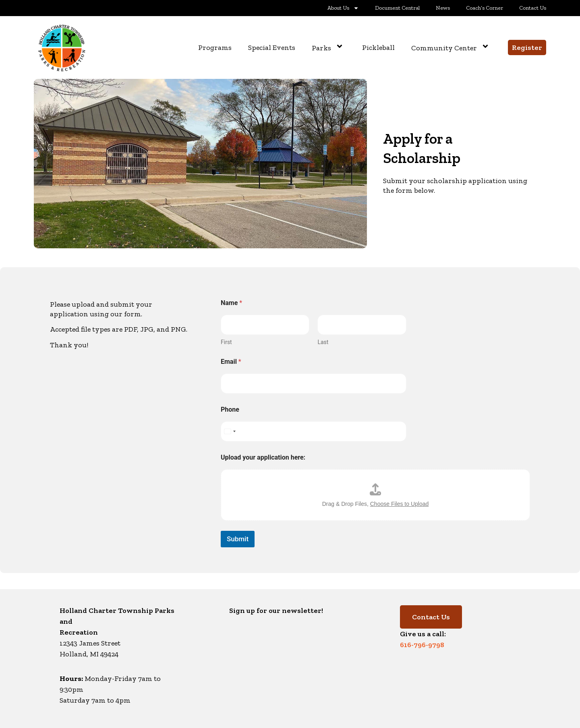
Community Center (451, 47)
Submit (238, 539)
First (226, 342)
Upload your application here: (263, 457)
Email (231, 362)
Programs (215, 47)
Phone (230, 409)
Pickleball (378, 47)
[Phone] (314, 431)
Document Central (397, 8)
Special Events (272, 47)
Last (323, 342)
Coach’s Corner (485, 8)
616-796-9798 (422, 645)
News (443, 8)
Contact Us (533, 8)
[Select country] (230, 431)
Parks (329, 47)
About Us (343, 8)
